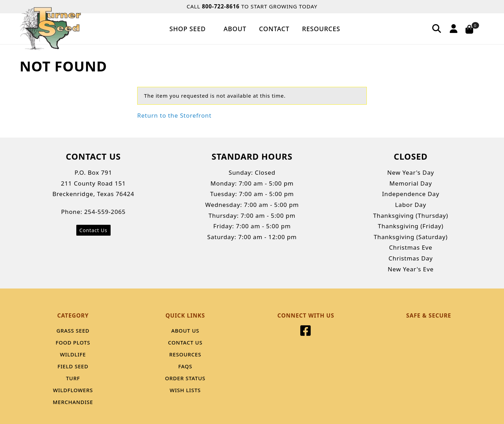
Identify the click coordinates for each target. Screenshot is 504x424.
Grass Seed (73, 331)
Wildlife (73, 354)
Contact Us (93, 230)
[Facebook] (306, 333)
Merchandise (73, 402)
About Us (185, 331)
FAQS (185, 366)
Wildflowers (73, 390)
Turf (73, 378)
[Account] (453, 29)
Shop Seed (190, 29)
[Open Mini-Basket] (474, 29)
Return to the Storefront (174, 115)
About (235, 29)
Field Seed (73, 366)
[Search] (437, 29)
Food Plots (73, 342)
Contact (274, 29)
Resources (321, 29)
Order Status (185, 378)
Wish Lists (185, 390)
